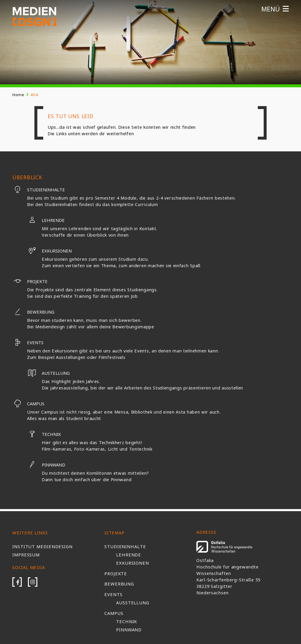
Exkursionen (49, 251)
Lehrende (46, 220)
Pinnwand (46, 465)
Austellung (48, 373)
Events (28, 342)
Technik (44, 434)
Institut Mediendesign (42, 546)
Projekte (30, 281)
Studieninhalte (39, 190)
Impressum (26, 555)
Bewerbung (33, 312)
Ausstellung (133, 603)
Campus (28, 404)
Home (18, 95)
